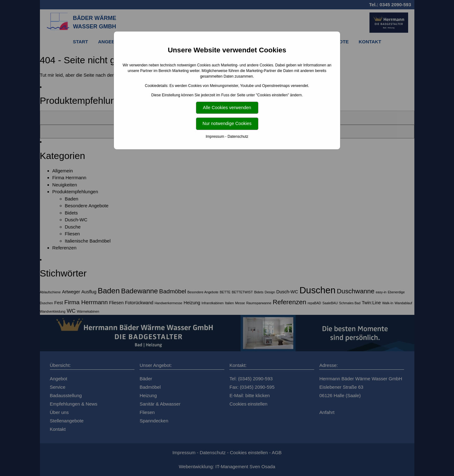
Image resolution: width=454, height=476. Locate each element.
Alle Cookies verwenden (227, 108)
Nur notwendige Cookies (227, 123)
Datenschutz (238, 137)
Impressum (215, 137)
